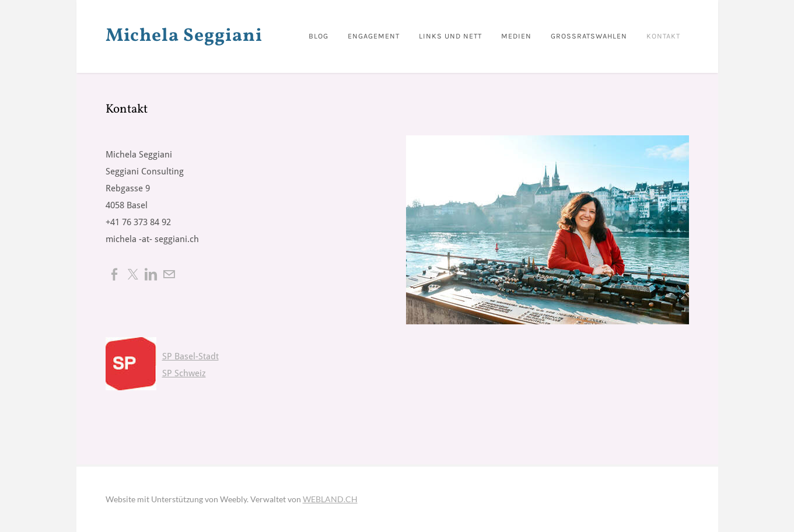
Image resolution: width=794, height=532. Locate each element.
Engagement (374, 36)
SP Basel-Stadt (190, 357)
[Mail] (169, 274)
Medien (516, 36)
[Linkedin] (151, 274)
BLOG (319, 36)
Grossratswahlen (589, 36)
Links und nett (450, 36)
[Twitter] (133, 274)
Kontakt (663, 36)
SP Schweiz (184, 374)
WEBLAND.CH (330, 499)
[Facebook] (115, 274)
